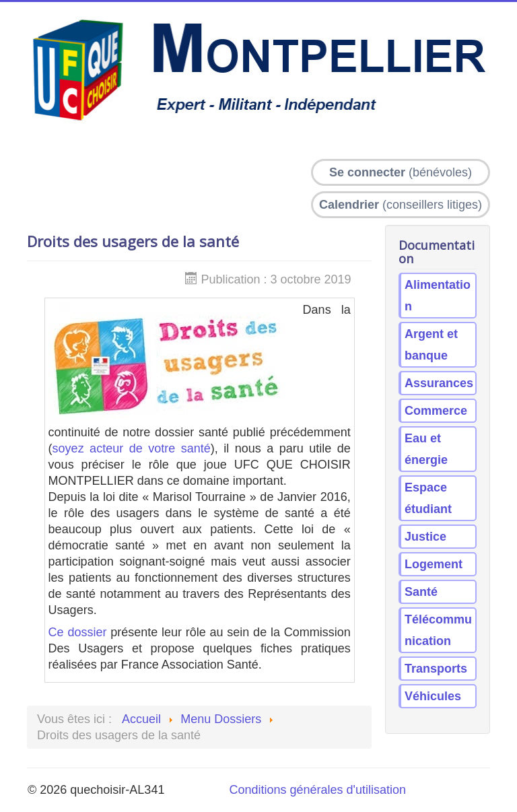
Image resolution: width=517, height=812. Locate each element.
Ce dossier (78, 632)
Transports (436, 669)
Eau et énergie (426, 449)
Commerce (436, 411)
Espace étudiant (428, 498)
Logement (434, 564)
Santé (421, 592)
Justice (425, 537)
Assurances (439, 383)
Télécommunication (438, 630)
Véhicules (433, 696)
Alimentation (438, 296)
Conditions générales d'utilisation (317, 790)
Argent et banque (431, 345)
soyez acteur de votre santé (132, 448)
